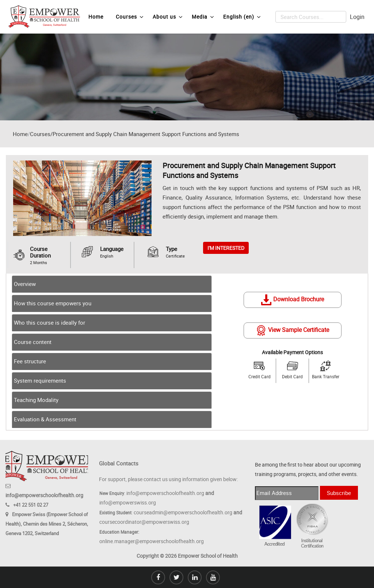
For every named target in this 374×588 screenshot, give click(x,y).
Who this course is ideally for (49, 322)
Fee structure (30, 361)
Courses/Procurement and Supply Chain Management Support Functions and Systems (135, 134)
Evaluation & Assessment (45, 419)
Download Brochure (292, 299)
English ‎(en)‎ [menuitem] (242, 17)
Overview (25, 284)
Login (357, 17)
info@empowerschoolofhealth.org (44, 495)
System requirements (40, 380)
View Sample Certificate (292, 330)
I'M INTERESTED (226, 248)
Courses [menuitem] (130, 17)
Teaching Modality (36, 400)
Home (20, 134)
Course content (33, 342)
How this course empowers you (53, 303)
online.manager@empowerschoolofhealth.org (152, 541)
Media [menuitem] (203, 17)
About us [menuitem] (168, 17)
